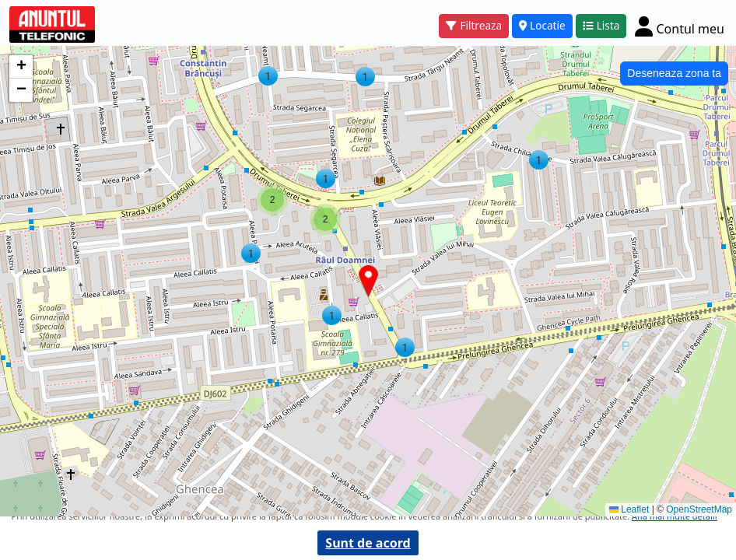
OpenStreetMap (699, 509)
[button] (539, 160)
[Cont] (680, 26)
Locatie (542, 25)
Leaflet (629, 509)
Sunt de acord (368, 543)
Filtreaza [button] (474, 25)
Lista (601, 25)
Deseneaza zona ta (674, 73)
